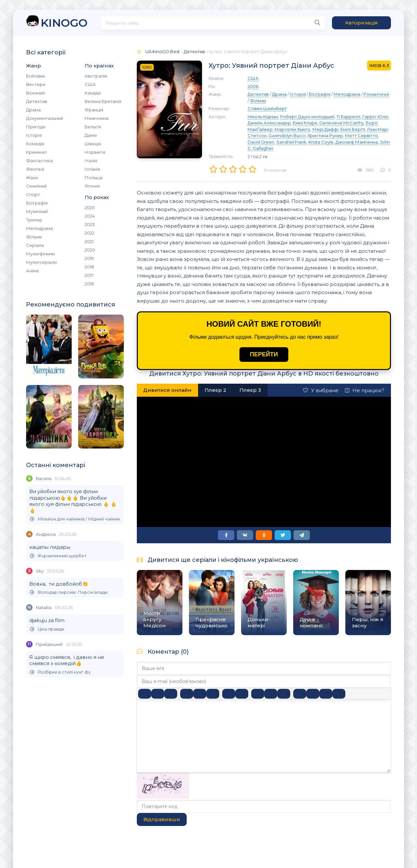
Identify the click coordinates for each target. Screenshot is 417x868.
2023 (90, 224)
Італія (91, 161)
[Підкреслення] (171, 694)
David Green (261, 142)
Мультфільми (40, 254)
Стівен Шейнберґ (267, 108)
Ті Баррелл (348, 117)
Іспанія (92, 169)
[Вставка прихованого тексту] (339, 694)
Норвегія (95, 152)
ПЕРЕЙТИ (264, 354)
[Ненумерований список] (229, 694)
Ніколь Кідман (263, 117)
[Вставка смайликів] (258, 694)
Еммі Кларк (305, 123)
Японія (92, 186)
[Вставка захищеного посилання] (284, 694)
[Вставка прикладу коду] (313, 694)
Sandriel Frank (291, 142)
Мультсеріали (41, 262)
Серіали (35, 245)
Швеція (93, 144)
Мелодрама (39, 228)
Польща (94, 178)
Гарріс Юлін (375, 117)
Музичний (37, 211)
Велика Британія (103, 101)
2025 (90, 207)
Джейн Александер (269, 123)
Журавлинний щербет (58, 556)
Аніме (33, 271)
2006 (253, 86)
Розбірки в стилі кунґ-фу (60, 672)
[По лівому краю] (187, 694)
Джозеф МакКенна (357, 142)
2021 (89, 241)
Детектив (37, 101)
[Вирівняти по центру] (200, 694)
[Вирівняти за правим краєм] (213, 694)
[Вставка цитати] (300, 694)
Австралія (96, 76)
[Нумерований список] (242, 694)
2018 (89, 267)
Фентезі (35, 169)
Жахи (32, 178)
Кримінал (36, 152)
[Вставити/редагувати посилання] (271, 694)
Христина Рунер (325, 135)
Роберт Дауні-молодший (307, 117)
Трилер (34, 220)
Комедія (35, 144)
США (90, 84)
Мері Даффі (325, 129)
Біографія (37, 203)
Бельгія (93, 127)
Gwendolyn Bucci (287, 135)
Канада (93, 93)
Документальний (45, 118)
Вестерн (36, 84)
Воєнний (36, 93)
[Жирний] (145, 694)
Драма (33, 110)
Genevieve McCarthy (342, 123)
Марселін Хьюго (293, 129)
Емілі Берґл (353, 129)
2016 (89, 284)
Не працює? (365, 390)
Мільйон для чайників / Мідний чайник (75, 519)
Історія (34, 135)
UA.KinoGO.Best (163, 51)
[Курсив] (158, 694)
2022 (90, 233)
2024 (90, 216)
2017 (89, 275)
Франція (94, 110)
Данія (91, 135)
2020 (90, 250)
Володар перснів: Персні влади (69, 592)
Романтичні (376, 94)
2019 (89, 258)
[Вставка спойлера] (326, 694)
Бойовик (36, 76)
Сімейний (36, 186)
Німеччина (97, 118)
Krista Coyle (321, 142)
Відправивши (162, 819)
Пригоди (36, 127)
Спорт (33, 194)
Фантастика (39, 161)
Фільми (34, 237)
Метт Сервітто (361, 135)
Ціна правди (47, 629)
